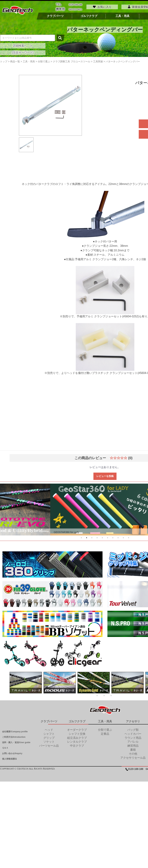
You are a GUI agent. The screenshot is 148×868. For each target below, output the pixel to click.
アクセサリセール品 (133, 757)
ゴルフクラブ (89, 15)
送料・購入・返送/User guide (16, 742)
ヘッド (49, 729)
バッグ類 (133, 729)
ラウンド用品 (133, 737)
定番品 (105, 733)
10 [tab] (129, 537)
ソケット (49, 741)
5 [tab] (102, 537)
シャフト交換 (77, 733)
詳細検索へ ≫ (23, 45)
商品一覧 (15, 61)
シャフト (49, 733)
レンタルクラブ (77, 741)
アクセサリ (133, 721)
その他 (133, 753)
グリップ (49, 737)
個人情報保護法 (9, 758)
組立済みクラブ (77, 737)
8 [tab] (118, 537)
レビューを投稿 (105, 475)
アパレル (133, 741)
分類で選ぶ (105, 729)
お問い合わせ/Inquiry (12, 753)
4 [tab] (97, 537)
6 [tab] (108, 537)
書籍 (133, 749)
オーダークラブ (77, 729)
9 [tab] (123, 537)
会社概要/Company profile (15, 731)
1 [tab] (81, 537)
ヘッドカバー (133, 733)
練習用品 (133, 745)
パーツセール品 (49, 745)
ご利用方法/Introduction (14, 736)
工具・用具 (122, 15)
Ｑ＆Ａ (5, 747)
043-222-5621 (75, 9)
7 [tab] (113, 537)
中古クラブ (77, 745)
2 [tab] (87, 537)
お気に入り (102, 7)
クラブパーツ (55, 15)
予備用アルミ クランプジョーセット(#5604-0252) (108, 316)
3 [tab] (92, 537)
